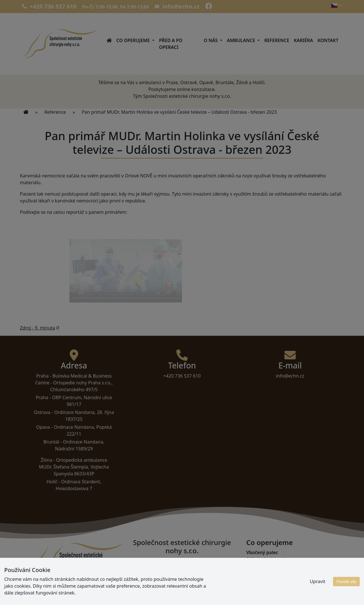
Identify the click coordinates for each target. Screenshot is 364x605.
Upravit (318, 581)
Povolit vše (346, 582)
